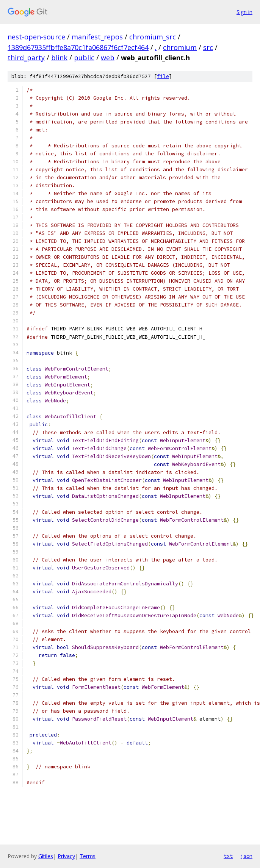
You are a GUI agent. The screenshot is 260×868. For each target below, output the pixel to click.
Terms (88, 856)
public (84, 58)
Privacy (66, 856)
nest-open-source (36, 37)
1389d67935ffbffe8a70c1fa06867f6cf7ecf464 (78, 47)
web (108, 58)
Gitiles (46, 856)
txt (228, 856)
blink (59, 58)
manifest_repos (97, 37)
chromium (180, 47)
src (208, 47)
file (163, 76)
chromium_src (153, 37)
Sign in (244, 12)
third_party (26, 58)
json (246, 856)
